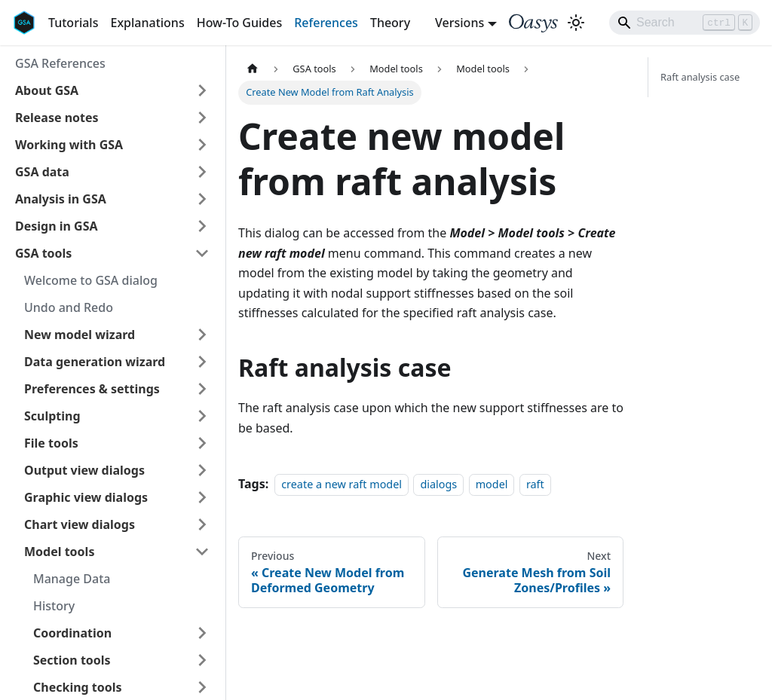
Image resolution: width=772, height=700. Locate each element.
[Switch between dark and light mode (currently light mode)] (576, 23)
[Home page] (253, 69)
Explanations (147, 23)
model (492, 484)
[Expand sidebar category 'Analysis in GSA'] (202, 199)
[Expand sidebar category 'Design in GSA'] (202, 226)
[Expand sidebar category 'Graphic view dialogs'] (202, 497)
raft (535, 484)
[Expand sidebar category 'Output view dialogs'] (202, 470)
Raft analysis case (700, 77)
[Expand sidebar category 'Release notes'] (202, 118)
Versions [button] (460, 23)
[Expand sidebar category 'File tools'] (202, 443)
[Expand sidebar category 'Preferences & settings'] (202, 389)
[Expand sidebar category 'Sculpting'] (202, 416)
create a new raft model (342, 484)
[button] (112, 90)
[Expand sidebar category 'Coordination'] (202, 633)
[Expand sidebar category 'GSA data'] (202, 172)
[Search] (685, 23)
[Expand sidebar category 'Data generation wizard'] (202, 362)
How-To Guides (240, 23)
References (326, 23)
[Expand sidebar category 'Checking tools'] (202, 687)
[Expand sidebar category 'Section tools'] (202, 660)
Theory (390, 23)
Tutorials (73, 23)
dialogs (438, 484)
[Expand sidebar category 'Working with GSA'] (202, 145)
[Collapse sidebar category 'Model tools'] (202, 552)
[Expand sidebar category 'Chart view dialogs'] (202, 524)
